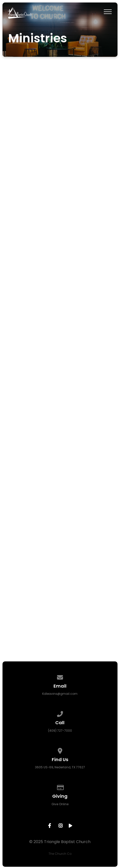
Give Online (60, 804)
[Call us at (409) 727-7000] (60, 713)
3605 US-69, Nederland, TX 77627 (60, 767)
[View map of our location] (60, 750)
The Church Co (60, 854)
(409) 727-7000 (60, 731)
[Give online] (60, 787)
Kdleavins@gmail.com (60, 694)
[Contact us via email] (60, 676)
